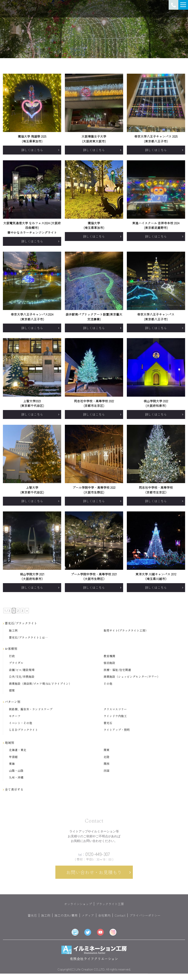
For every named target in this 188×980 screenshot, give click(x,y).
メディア (88, 919)
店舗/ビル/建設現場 (22, 670)
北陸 (106, 757)
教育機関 (109, 656)
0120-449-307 (94, 857)
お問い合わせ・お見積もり (94, 876)
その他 (108, 684)
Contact (120, 919)
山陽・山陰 (16, 771)
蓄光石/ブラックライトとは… (28, 638)
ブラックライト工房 (110, 907)
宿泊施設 (109, 663)
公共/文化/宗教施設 (22, 677)
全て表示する (13, 789)
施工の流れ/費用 (66, 919)
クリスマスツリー (115, 709)
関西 (106, 764)
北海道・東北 (18, 750)
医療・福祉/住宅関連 (117, 670)
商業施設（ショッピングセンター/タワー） (132, 677)
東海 (12, 764)
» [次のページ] (27, 610)
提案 (12, 690)
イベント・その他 (21, 723)
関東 (106, 750)
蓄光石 (108, 723)
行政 (12, 656)
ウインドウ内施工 (115, 716)
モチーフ (15, 716)
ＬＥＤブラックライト (23, 730)
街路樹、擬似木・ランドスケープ (31, 709)
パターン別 (12, 702)
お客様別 (10, 648)
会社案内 (104, 919)
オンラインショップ (78, 907)
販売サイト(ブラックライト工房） (126, 631)
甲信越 (13, 757)
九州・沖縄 (16, 778)
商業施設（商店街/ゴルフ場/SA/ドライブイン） (40, 684)
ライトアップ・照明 (117, 730)
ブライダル (16, 663)
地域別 (9, 743)
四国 (106, 771)
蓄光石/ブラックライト (20, 623)
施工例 (13, 631)
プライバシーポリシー (145, 919)
